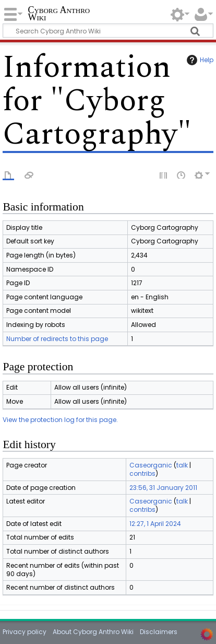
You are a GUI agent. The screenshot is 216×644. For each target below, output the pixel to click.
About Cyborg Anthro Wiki (93, 632)
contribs (142, 473)
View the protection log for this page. (60, 420)
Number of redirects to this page (57, 339)
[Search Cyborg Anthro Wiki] (108, 31)
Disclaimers (159, 632)
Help (199, 60)
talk (182, 465)
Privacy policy (25, 632)
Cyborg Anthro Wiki (59, 14)
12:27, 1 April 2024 (155, 524)
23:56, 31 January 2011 (163, 488)
